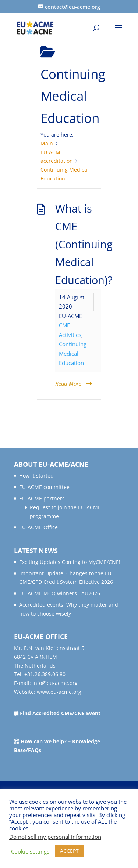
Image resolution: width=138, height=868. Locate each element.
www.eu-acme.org (59, 692)
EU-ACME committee (44, 487)
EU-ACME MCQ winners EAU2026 (60, 593)
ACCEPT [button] (69, 851)
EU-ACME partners (42, 498)
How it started (36, 476)
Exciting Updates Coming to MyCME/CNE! (70, 562)
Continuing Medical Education (73, 353)
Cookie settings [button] (30, 851)
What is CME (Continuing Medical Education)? (84, 244)
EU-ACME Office (38, 527)
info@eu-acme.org (55, 683)
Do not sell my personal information (55, 837)
